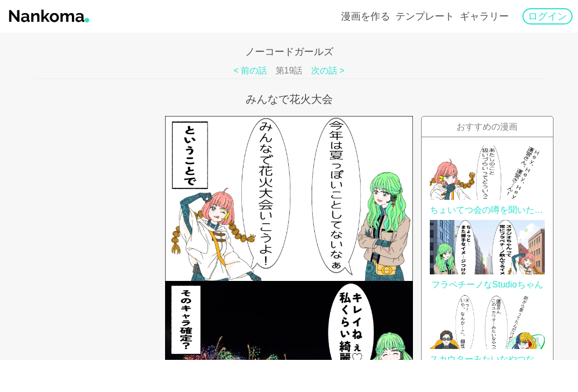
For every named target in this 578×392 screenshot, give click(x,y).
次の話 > (328, 71)
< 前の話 (251, 71)
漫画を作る (366, 16)
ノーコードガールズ (289, 52)
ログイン (547, 16)
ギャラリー (484, 16)
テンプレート (425, 16)
